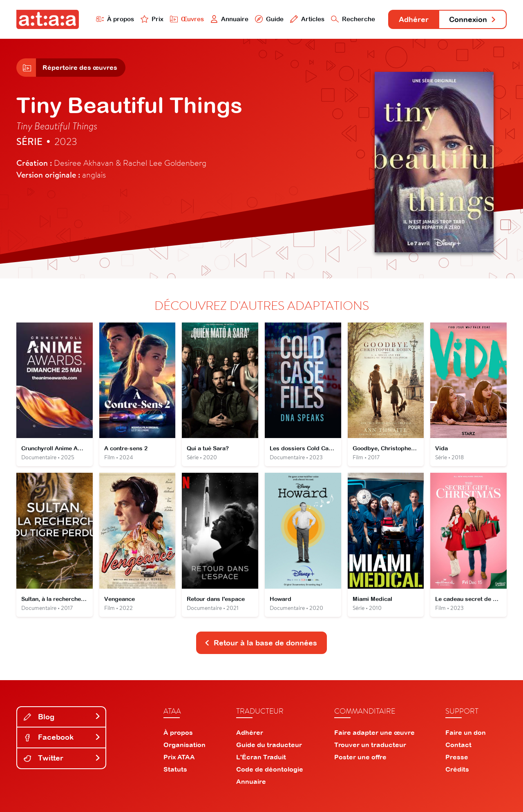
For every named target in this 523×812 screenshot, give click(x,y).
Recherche (353, 19)
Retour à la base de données (261, 643)
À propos (115, 19)
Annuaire (230, 19)
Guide (269, 19)
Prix (152, 19)
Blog (62, 717)
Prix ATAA (179, 757)
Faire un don (466, 732)
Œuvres (187, 19)
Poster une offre (360, 757)
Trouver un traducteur (370, 745)
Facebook (62, 737)
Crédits (457, 769)
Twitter (62, 758)
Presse (457, 757)
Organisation (184, 745)
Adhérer (414, 19)
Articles (307, 19)
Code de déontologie (270, 769)
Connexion (473, 19)
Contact (458, 745)
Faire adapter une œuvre (374, 732)
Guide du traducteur (269, 745)
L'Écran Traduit (261, 757)
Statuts (175, 769)
